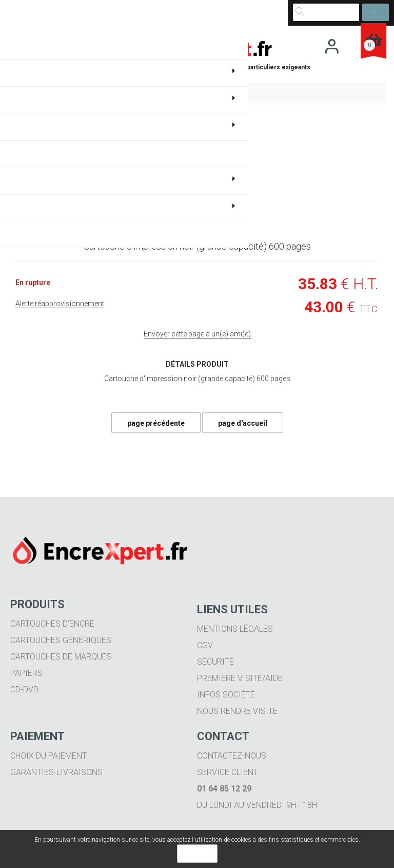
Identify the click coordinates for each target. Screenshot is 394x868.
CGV (205, 645)
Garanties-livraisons (56, 772)
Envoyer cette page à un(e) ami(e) (197, 334)
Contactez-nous (232, 756)
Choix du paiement (48, 756)
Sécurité (215, 662)
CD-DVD (24, 690)
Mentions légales (235, 629)
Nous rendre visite (237, 711)
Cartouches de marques (61, 657)
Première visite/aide (240, 678)
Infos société (226, 695)
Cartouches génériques (61, 640)
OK (197, 854)
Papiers (26, 673)
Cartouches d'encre (52, 624)
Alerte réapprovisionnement (60, 304)
